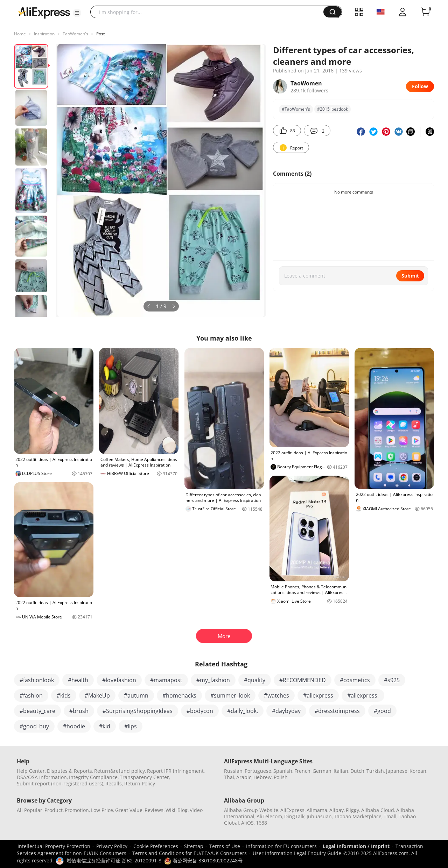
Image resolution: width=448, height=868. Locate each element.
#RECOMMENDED (303, 680)
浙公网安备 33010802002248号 (203, 860)
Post (100, 34)
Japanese (397, 771)
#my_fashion (213, 680)
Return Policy (140, 783)
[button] (77, 13)
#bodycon (200, 711)
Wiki (170, 810)
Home (20, 34)
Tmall (390, 816)
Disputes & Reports (69, 771)
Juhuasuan (319, 816)
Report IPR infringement (175, 771)
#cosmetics (355, 680)
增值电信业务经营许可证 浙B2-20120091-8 (114, 860)
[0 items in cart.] (426, 12)
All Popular (30, 810)
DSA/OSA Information (42, 777)
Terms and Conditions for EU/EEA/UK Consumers (190, 853)
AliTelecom (269, 816)
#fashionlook (37, 680)
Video (196, 810)
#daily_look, (243, 711)
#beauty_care (37, 711)
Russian (233, 771)
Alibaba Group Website (251, 810)
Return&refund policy (120, 771)
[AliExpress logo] (44, 12)
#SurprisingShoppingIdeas (138, 711)
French (302, 771)
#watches (276, 695)
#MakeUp (97, 695)
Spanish (283, 771)
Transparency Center (144, 777)
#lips (131, 726)
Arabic (244, 777)
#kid (105, 726)
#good (382, 711)
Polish (281, 777)
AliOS (247, 823)
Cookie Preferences (156, 846)
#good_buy (34, 726)
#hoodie (74, 726)
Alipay (337, 810)
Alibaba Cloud (378, 810)
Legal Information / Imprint (356, 846)
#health (78, 680)
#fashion (31, 695)
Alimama (317, 810)
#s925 (392, 680)
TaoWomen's (75, 34)
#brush (79, 711)
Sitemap (194, 846)
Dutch (357, 771)
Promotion (77, 810)
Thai (229, 777)
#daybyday (286, 711)
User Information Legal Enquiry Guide (297, 853)
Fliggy (352, 810)
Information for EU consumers (281, 846)
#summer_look (230, 695)
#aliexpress (318, 695)
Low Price (102, 810)
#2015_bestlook (332, 109)
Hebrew (262, 777)
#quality (255, 680)
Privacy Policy (112, 846)
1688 (261, 823)
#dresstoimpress (337, 711)
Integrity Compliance (93, 777)
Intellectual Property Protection (54, 846)
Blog (183, 810)
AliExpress (292, 810)
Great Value (129, 810)
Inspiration (44, 34)
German (322, 771)
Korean (418, 771)
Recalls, (114, 783)
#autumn (136, 695)
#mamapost (166, 680)
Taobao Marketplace (358, 816)
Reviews (154, 810)
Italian (341, 771)
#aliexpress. (363, 695)
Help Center (31, 771)
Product (54, 810)
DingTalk (294, 816)
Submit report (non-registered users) (60, 783)
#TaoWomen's (296, 109)
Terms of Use (225, 846)
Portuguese (258, 771)
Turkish (375, 771)
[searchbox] (209, 12)
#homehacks (179, 695)
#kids (64, 695)
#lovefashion (119, 680)
